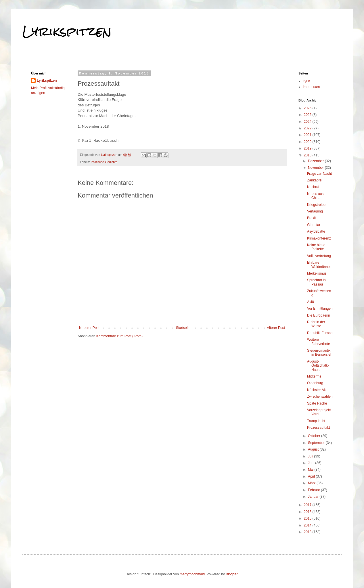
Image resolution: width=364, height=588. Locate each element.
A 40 (311, 302)
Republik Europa (320, 333)
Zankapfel (315, 180)
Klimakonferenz (319, 238)
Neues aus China (315, 196)
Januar (314, 497)
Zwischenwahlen (320, 397)
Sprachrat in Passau (316, 282)
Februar (314, 490)
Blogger (232, 574)
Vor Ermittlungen (320, 309)
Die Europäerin (319, 315)
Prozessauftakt (318, 428)
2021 (308, 135)
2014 (308, 525)
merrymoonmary (192, 574)
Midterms (314, 376)
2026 (308, 108)
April (312, 476)
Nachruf (313, 187)
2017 (308, 505)
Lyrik (306, 81)
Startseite (183, 328)
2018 (308, 155)
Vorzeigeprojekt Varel (319, 412)
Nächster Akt (317, 390)
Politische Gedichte (104, 162)
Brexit (312, 218)
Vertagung (315, 211)
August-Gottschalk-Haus (318, 366)
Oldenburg (315, 383)
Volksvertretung (319, 256)
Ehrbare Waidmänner (319, 265)
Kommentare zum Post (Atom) (119, 336)
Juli (311, 456)
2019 (308, 148)
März (312, 483)
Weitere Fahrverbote (319, 342)
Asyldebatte (316, 231)
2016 (308, 512)
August (314, 449)
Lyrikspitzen (67, 31)
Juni (312, 463)
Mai (311, 470)
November (316, 168)
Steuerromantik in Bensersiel (319, 353)
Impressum (311, 87)
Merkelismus (317, 273)
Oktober (315, 436)
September (317, 443)
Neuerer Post (89, 328)
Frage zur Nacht (319, 174)
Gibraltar (314, 225)
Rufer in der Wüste (316, 324)
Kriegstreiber (317, 205)
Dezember (316, 161)
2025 (308, 115)
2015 (308, 518)
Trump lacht (316, 421)
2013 (308, 532)
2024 (308, 122)
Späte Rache (317, 403)
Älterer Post (276, 328)
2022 (308, 128)
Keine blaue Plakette (316, 247)
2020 (308, 142)
